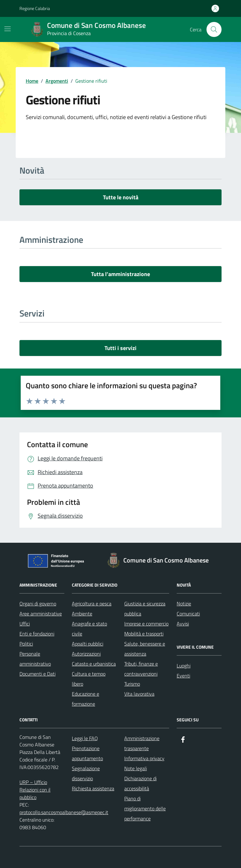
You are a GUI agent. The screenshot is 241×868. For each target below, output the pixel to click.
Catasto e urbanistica (94, 664)
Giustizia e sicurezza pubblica (145, 609)
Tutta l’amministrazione (120, 274)
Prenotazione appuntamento (87, 753)
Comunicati (188, 614)
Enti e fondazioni (37, 634)
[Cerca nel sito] (214, 29)
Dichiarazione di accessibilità (140, 783)
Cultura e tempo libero (89, 679)
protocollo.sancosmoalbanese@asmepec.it (64, 812)
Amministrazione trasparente (142, 743)
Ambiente (82, 614)
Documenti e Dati (37, 674)
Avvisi (183, 624)
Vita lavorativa (139, 694)
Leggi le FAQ (85, 738)
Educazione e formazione (86, 699)
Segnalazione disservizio (86, 773)
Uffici (25, 624)
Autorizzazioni (86, 654)
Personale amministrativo (35, 659)
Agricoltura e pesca (92, 604)
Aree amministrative (41, 614)
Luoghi (184, 666)
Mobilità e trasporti (144, 634)
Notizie (184, 604)
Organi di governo (38, 604)
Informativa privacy (144, 758)
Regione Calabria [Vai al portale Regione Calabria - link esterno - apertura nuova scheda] (35, 8)
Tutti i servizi (120, 348)
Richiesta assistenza (93, 788)
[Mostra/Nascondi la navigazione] (8, 29)
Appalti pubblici (88, 644)
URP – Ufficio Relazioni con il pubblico (35, 790)
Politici (26, 644)
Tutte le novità (121, 197)
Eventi (183, 676)
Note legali (136, 768)
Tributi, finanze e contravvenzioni (141, 669)
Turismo (132, 684)
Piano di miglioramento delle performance (145, 808)
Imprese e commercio (146, 624)
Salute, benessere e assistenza (145, 649)
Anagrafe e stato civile (89, 629)
